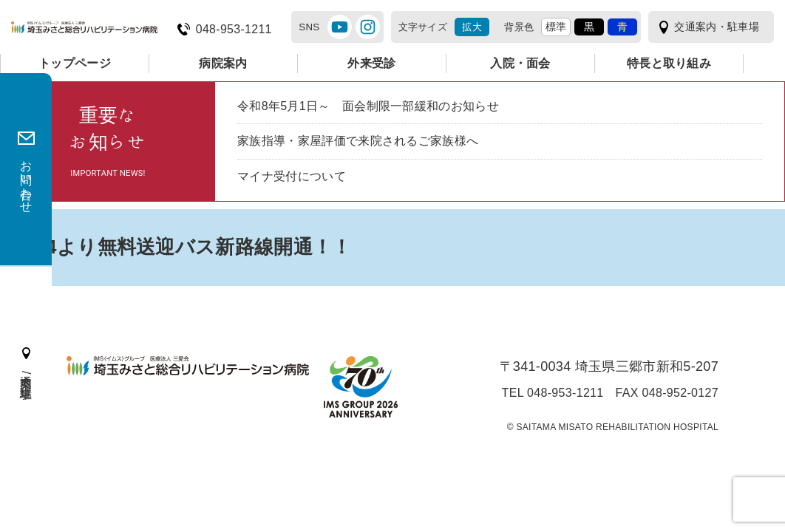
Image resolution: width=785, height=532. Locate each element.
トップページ (75, 63)
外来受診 (371, 63)
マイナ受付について (292, 176)
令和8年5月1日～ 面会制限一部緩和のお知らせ (368, 106)
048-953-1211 (234, 29)
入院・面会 (520, 63)
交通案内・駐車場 (717, 27)
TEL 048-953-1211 (553, 393)
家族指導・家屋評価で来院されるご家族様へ (358, 141)
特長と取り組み (669, 63)
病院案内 (223, 63)
